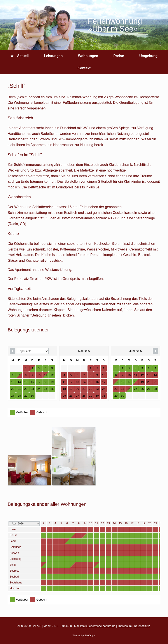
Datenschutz (142, 626)
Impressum (125, 626)
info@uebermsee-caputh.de (98, 626)
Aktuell (20, 56)
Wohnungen (88, 56)
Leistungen (53, 56)
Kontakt (84, 68)
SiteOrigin (90, 635)
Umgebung (149, 56)
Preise (119, 56)
